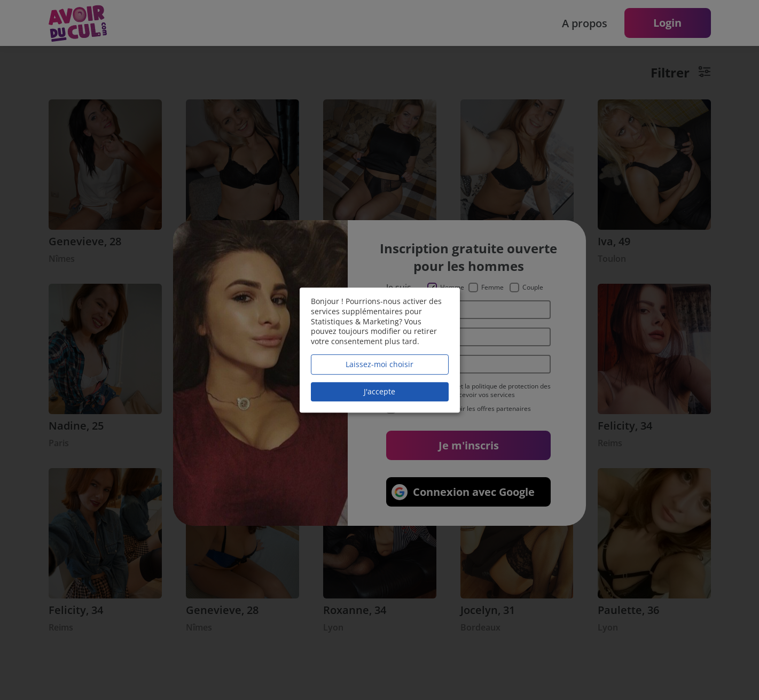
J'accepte (380, 391)
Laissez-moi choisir (380, 364)
